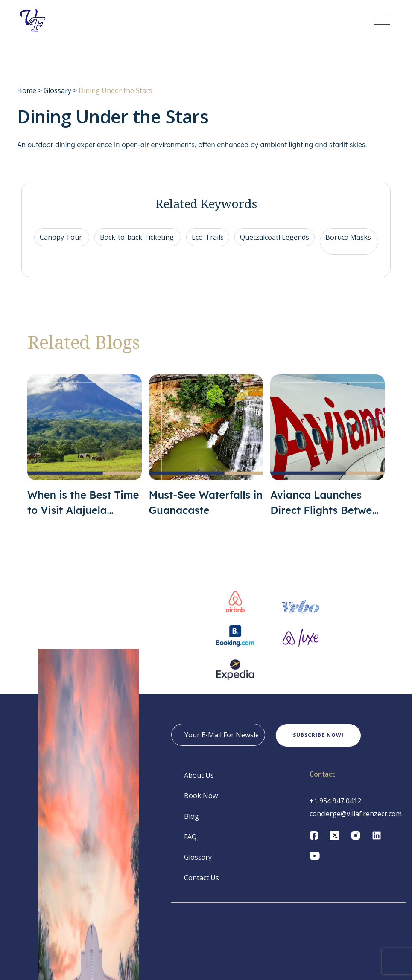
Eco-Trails (208, 244)
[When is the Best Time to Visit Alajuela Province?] (85, 452)
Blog (191, 823)
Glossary (57, 97)
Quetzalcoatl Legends (275, 244)
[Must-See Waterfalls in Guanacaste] (206, 452)
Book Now (201, 802)
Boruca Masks (349, 244)
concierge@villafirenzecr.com (356, 820)
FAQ (190, 843)
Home (27, 97)
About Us (199, 782)
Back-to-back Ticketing (138, 244)
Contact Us (202, 884)
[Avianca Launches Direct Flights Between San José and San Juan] (327, 452)
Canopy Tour (62, 244)
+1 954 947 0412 (335, 807)
